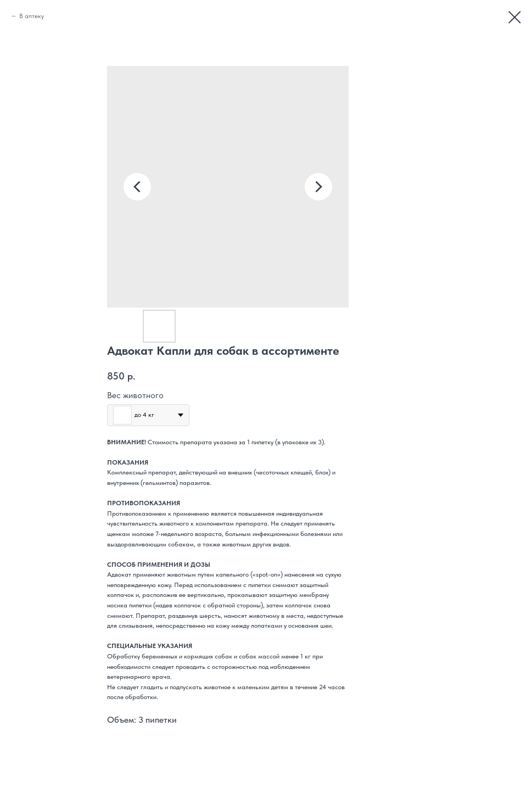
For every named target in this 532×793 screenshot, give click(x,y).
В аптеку (32, 16)
